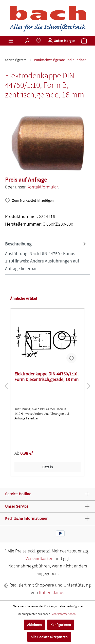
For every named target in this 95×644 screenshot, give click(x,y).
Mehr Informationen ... (65, 614)
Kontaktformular (42, 187)
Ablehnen (34, 625)
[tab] (46, 256)
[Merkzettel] (39, 41)
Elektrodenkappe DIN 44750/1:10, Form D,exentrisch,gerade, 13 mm (46, 377)
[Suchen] (27, 41)
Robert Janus (52, 592)
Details (48, 467)
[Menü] (11, 41)
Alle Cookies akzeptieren (49, 637)
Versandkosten (40, 558)
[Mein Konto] (61, 41)
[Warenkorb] (84, 41)
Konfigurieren (61, 625)
